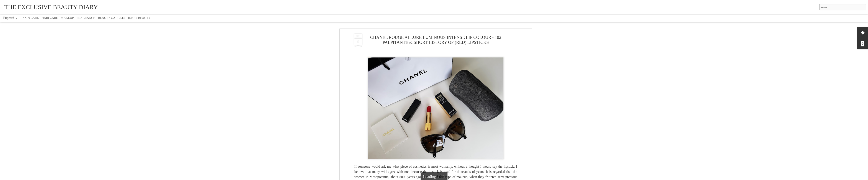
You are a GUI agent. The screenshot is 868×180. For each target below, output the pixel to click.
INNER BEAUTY (139, 18)
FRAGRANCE (86, 18)
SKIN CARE (31, 18)
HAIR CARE (50, 18)
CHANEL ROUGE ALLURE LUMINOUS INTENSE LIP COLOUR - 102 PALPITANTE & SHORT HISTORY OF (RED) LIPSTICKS (436, 40)
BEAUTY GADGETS (112, 18)
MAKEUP (67, 18)
